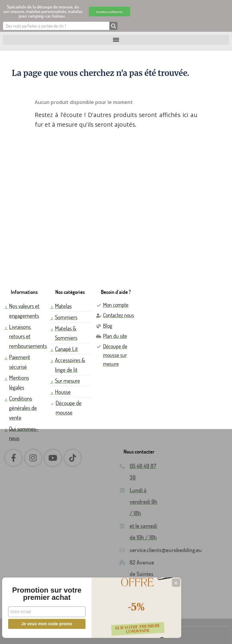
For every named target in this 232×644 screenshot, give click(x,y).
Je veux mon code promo (45, 624)
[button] (110, 11)
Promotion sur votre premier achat (45, 590)
